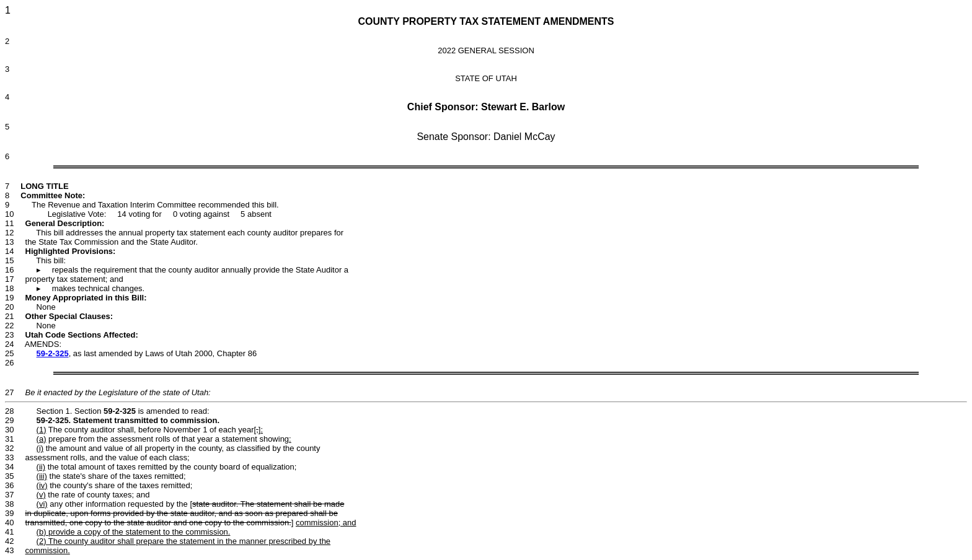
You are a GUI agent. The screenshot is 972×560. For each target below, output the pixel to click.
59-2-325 (53, 353)
